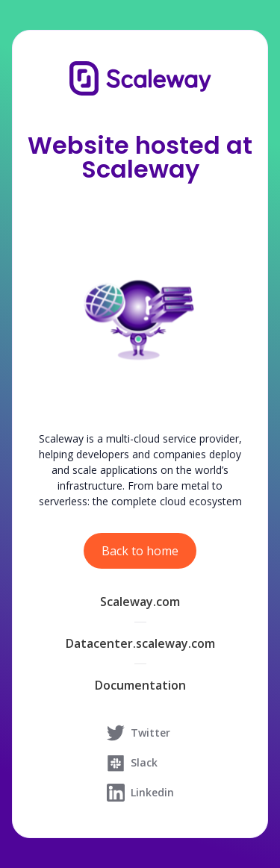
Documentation (140, 685)
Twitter (139, 733)
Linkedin (140, 793)
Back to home (140, 551)
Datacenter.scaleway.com (140, 643)
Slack (132, 763)
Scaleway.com (140, 602)
